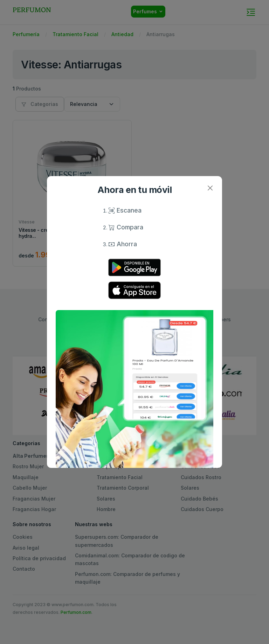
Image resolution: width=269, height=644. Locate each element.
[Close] (210, 188)
